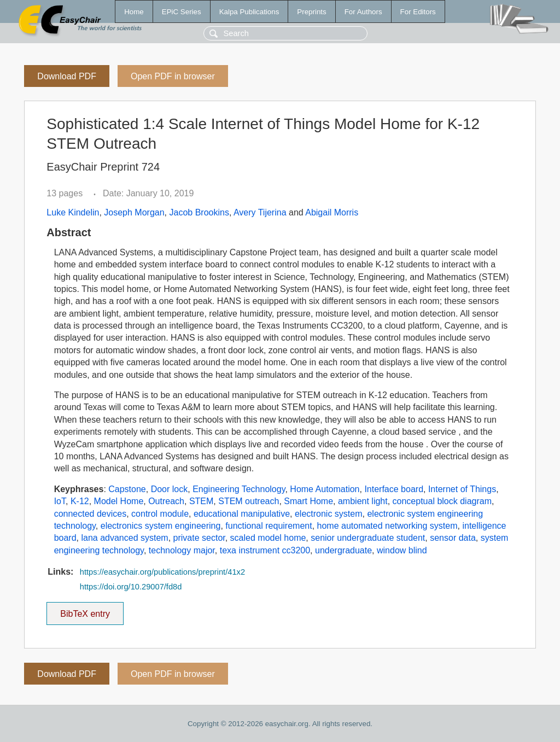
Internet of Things (462, 489)
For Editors (418, 12)
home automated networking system (387, 526)
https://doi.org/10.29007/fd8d (131, 587)
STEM (201, 501)
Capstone (127, 489)
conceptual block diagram (442, 501)
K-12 (80, 501)
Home (134, 12)
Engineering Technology (239, 489)
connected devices (91, 514)
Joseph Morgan (134, 212)
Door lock (170, 489)
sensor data (453, 538)
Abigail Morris (332, 212)
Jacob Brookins (199, 212)
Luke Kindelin (73, 212)
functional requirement (269, 526)
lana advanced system (124, 538)
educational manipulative (242, 514)
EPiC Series (182, 12)
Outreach (166, 501)
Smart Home (308, 501)
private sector (199, 538)
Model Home (119, 501)
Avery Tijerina (260, 212)
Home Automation (325, 489)
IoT (60, 501)
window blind (402, 550)
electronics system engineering (161, 526)
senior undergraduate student (368, 538)
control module (160, 514)
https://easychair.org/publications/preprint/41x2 (162, 572)
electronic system (329, 514)
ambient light (363, 501)
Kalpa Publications (249, 12)
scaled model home (268, 538)
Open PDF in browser (173, 76)
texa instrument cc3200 (265, 550)
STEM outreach (249, 501)
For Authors (363, 12)
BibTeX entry (85, 610)
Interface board (394, 489)
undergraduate (343, 550)
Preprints (311, 12)
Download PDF (67, 76)
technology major (182, 550)
